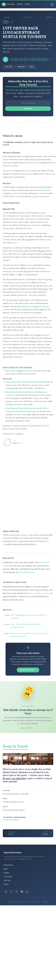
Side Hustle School (13, 853)
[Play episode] (6, 59)
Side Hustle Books (26, 572)
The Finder (8, 877)
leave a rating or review (39, 593)
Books (20, 4)
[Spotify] (22, 892)
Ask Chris (7, 880)
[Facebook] (11, 892)
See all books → (28, 728)
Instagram (16, 794)
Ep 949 (50, 17)
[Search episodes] (52, 4)
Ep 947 (6, 17)
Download (21, 67)
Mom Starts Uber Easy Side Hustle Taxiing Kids (28, 382)
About (28, 4)
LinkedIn (25, 794)
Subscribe (9, 67)
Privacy (45, 902)
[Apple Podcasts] (16, 892)
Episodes (11, 4)
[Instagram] (6, 892)
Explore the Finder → (28, 670)
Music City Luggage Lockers (35, 306)
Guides (6, 873)
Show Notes (8, 865)
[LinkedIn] (27, 892)
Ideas (6, 869)
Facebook (7, 794)
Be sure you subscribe (14, 778)
